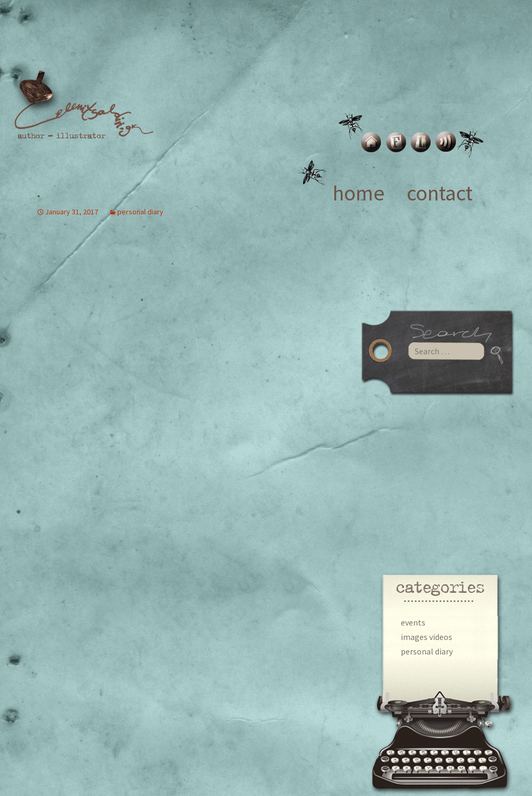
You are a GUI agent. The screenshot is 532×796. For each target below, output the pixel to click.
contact (440, 193)
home (359, 193)
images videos (426, 637)
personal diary (427, 651)
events (413, 622)
